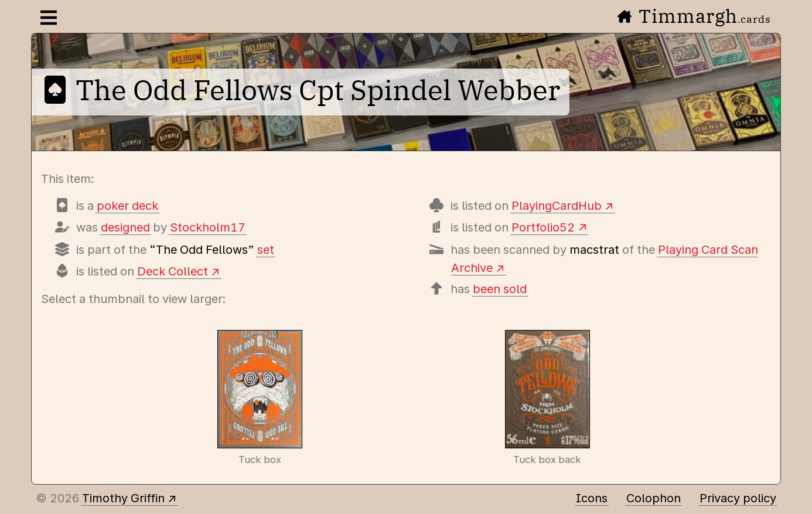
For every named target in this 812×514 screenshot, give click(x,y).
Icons (592, 498)
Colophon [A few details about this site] (654, 498)
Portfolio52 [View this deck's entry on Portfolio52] (543, 227)
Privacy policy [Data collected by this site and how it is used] (738, 498)
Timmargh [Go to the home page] (694, 16)
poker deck (127, 206)
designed (125, 227)
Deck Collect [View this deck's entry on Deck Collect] (173, 271)
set (266, 250)
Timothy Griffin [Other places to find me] (123, 498)
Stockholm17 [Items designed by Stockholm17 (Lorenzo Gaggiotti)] (208, 227)
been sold (500, 289)
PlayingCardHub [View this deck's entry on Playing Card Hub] (557, 206)
